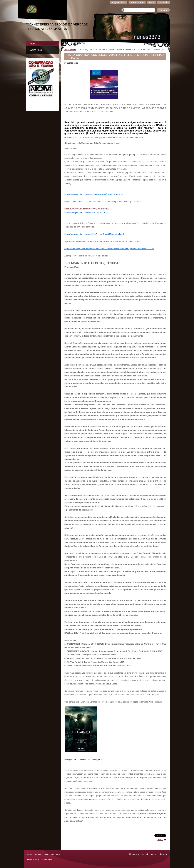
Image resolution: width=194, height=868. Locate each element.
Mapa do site (138, 854)
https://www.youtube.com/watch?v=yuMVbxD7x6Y (87, 209)
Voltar (160, 840)
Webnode (48, 859)
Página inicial (36, 50)
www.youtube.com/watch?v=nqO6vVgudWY (84, 759)
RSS (165, 854)
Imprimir (153, 854)
